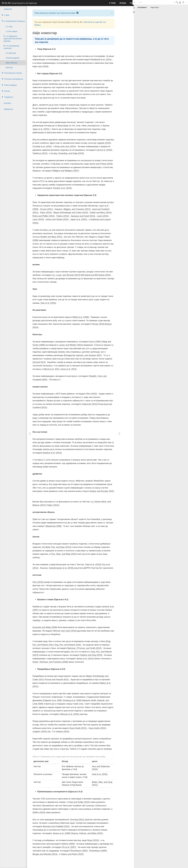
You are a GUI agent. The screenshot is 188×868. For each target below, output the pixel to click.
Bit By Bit (19, 3)
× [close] (112, 13)
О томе (112, 3)
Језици (123, 3)
